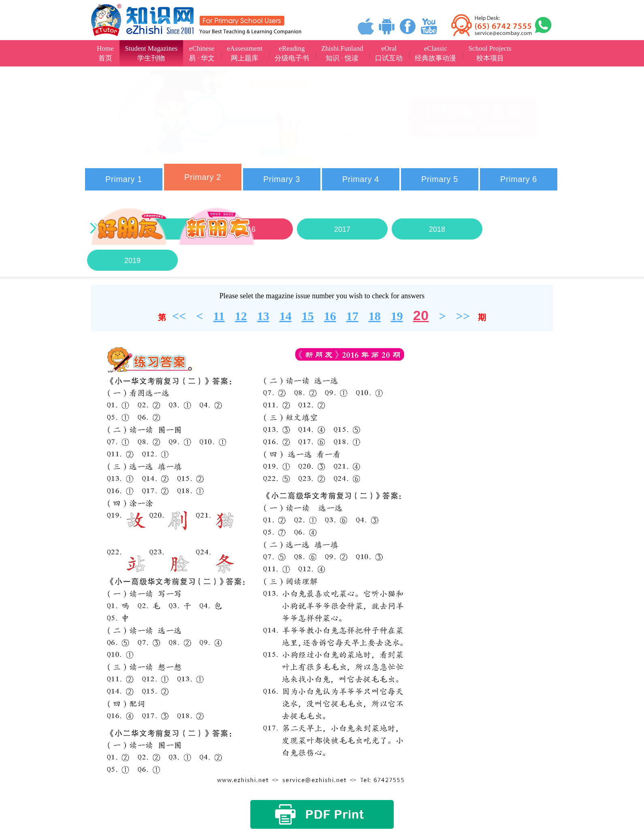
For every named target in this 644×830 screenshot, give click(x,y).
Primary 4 (361, 179)
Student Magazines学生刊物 (151, 53)
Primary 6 (519, 179)
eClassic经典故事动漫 (435, 53)
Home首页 (105, 53)
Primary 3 (282, 179)
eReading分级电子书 (292, 53)
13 (263, 316)
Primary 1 (124, 179)
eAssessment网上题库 (245, 53)
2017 (342, 229)
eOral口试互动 (389, 53)
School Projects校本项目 (490, 53)
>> (463, 316)
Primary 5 (440, 179)
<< (179, 316)
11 (219, 316)
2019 (132, 261)
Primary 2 (203, 177)
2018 (437, 229)
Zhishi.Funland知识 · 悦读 (342, 53)
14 (286, 316)
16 (330, 316)
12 (241, 316)
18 (375, 316)
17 (352, 316)
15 (308, 316)
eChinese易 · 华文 (202, 53)
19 (397, 316)
